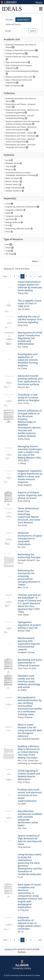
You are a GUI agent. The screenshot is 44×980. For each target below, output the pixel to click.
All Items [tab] (10, 20)
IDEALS (12, 9)
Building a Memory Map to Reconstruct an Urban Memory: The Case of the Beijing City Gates (29, 752)
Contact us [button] (9, 949)
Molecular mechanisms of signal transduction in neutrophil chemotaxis (30, 538)
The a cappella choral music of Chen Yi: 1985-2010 (30, 303)
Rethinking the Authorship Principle (29, 556)
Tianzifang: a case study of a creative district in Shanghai (29, 397)
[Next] (34, 276)
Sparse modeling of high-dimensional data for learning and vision (30, 840)
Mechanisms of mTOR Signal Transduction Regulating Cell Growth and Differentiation (30, 338)
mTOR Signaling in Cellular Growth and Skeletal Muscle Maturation (29, 775)
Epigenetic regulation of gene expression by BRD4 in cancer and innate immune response (30, 476)
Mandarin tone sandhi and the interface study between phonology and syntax (29, 681)
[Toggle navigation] (41, 9)
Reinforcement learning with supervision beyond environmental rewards (29, 644)
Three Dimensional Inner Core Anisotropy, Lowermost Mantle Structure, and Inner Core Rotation (29, 515)
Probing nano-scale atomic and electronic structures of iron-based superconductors (30, 795)
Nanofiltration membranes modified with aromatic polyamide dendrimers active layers (30, 818)
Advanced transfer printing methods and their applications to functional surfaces (30, 380)
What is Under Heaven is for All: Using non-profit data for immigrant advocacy (30, 730)
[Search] (16, 31)
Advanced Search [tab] (13, 24)
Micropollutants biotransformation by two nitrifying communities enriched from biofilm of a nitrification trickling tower (30, 706)
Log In (39, 2)
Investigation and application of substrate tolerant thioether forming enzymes (28, 360)
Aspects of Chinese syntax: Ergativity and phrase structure (30, 495)
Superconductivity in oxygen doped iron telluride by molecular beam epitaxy (30, 286)
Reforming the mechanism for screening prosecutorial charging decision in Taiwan (29, 578)
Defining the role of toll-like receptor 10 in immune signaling (30, 319)
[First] (5, 276)
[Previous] (10, 276)
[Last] (40, 276)
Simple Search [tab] (23, 20)
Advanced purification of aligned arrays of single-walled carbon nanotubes (29, 923)
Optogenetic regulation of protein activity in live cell (29, 625)
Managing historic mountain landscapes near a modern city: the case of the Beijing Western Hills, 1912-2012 (30, 453)
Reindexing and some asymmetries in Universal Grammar (30, 663)
